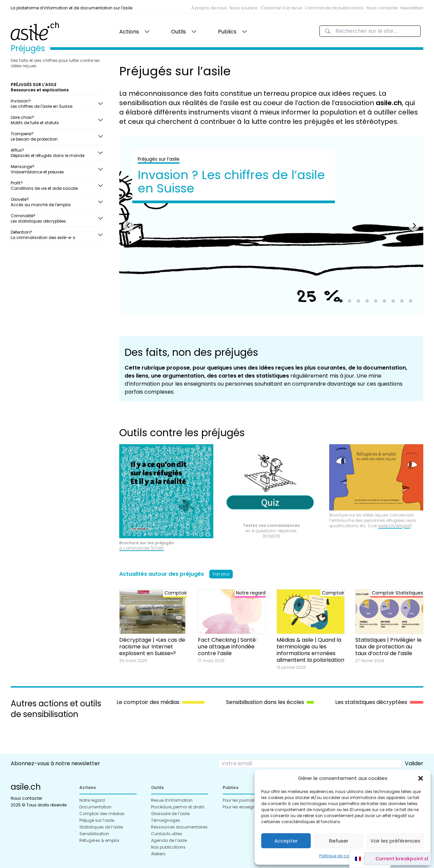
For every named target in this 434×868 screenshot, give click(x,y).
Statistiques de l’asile (101, 827)
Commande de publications (334, 8)
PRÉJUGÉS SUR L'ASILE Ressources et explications (40, 87)
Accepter (286, 841)
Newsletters (412, 8)
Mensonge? (54, 169)
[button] (421, 778)
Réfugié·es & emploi (99, 840)
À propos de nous (209, 8)
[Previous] (129, 226)
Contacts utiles (167, 834)
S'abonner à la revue (281, 8)
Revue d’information (172, 800)
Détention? (54, 235)
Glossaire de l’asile (170, 814)
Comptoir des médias (102, 814)
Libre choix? (54, 120)
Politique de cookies (339, 856)
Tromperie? (54, 136)
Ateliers (158, 854)
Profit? (54, 186)
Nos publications (168, 847)
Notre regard (92, 800)
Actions (129, 32)
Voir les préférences (395, 841)
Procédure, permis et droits (178, 807)
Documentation (95, 807)
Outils (178, 32)
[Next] (414, 226)
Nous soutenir (244, 8)
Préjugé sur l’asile (97, 820)
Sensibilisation (94, 834)
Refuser (339, 841)
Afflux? (54, 153)
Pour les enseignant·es (245, 807)
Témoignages (166, 820)
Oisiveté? (54, 202)
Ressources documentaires (179, 827)
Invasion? (54, 104)
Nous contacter (382, 8)
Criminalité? (54, 218)
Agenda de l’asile (169, 840)
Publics (227, 32)
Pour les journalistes (243, 800)
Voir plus (221, 574)
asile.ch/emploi (394, 526)
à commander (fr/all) (141, 548)
